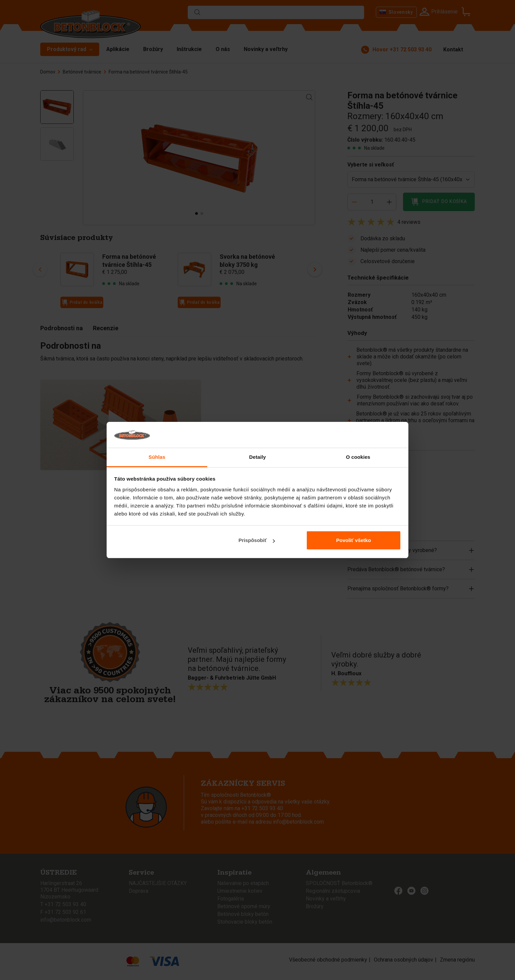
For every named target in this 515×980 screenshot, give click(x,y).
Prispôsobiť (257, 540)
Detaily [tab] (257, 457)
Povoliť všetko (353, 540)
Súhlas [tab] (157, 457)
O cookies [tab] (358, 457)
